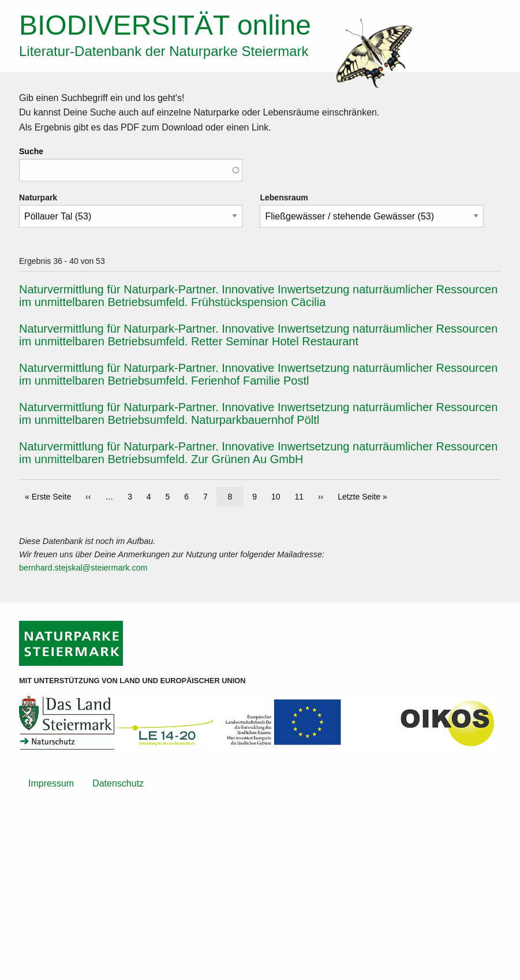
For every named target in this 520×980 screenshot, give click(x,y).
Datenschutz (118, 783)
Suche (31, 151)
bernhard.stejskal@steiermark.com (83, 568)
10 (279, 496)
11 (302, 496)
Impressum (51, 783)
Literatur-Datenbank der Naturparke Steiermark (164, 51)
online (165, 25)
